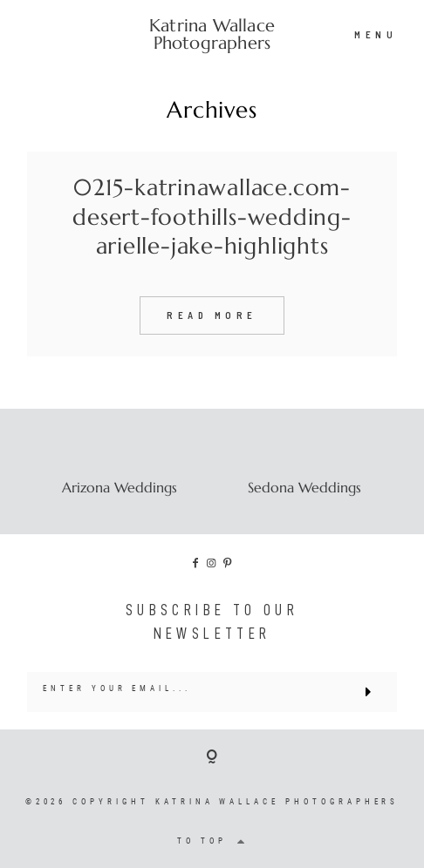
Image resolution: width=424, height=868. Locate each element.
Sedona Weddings (304, 487)
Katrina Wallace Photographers (212, 35)
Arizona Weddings (120, 487)
